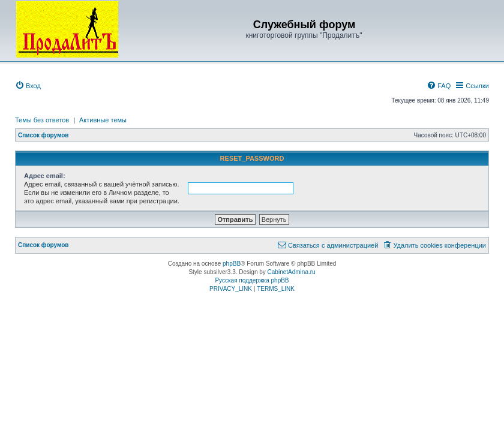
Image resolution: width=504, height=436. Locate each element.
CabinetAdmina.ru (292, 272)
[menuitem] (28, 86)
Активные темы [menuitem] (103, 120)
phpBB (232, 264)
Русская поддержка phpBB (252, 280)
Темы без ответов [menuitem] (42, 120)
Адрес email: (45, 176)
